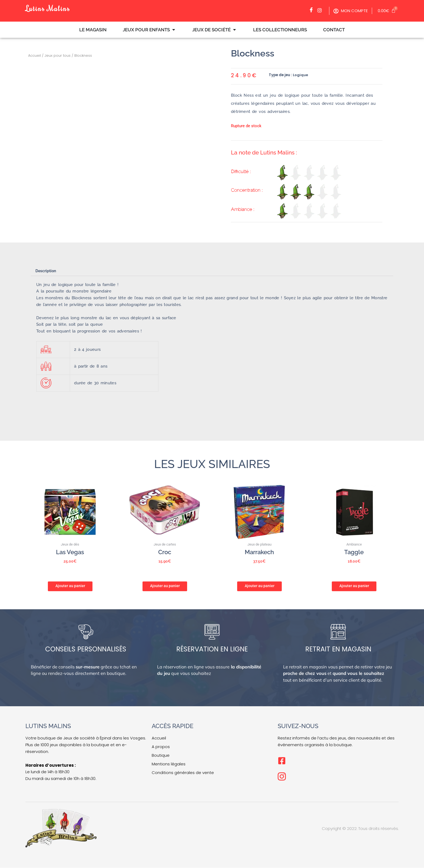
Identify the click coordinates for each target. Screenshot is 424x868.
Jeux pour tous (58, 55)
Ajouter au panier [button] (70, 586)
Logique (301, 75)
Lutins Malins (49, 8)
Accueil (34, 55)
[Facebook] (313, 10)
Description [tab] (47, 271)
